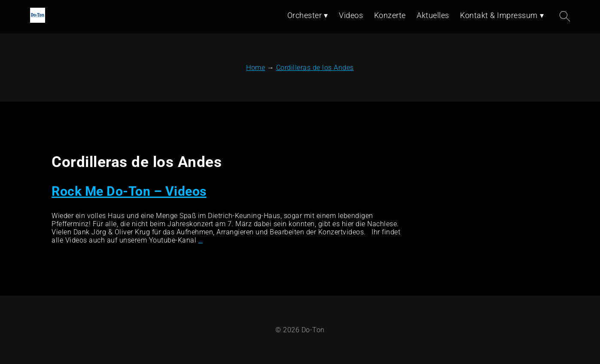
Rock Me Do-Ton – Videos (129, 191)
